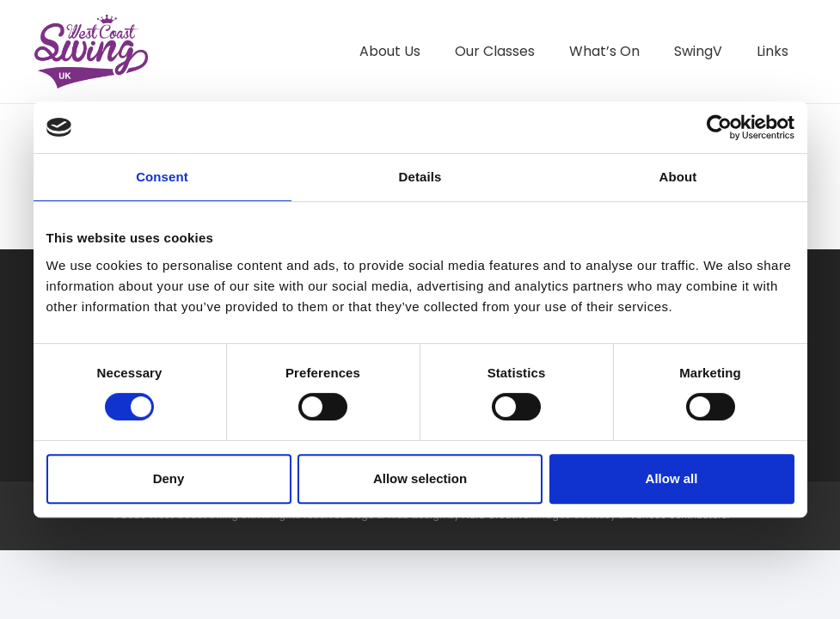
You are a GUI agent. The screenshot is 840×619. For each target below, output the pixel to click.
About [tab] (678, 177)
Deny (169, 478)
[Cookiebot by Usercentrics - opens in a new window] (719, 127)
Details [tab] (420, 177)
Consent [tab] (162, 177)
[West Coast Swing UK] (94, 52)
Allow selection (420, 478)
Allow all (672, 478)
